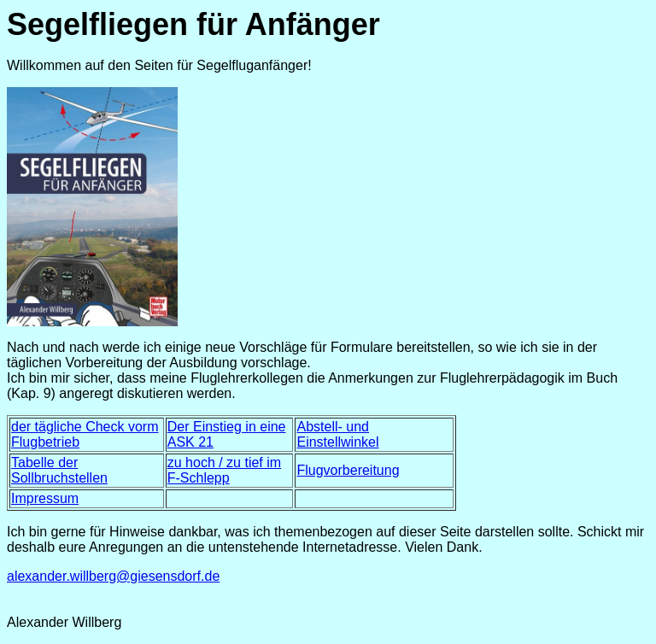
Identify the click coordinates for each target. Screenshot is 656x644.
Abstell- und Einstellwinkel (337, 434)
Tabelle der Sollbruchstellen (59, 470)
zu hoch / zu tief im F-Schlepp (224, 470)
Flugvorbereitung (348, 470)
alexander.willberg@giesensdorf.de (113, 576)
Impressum (45, 498)
